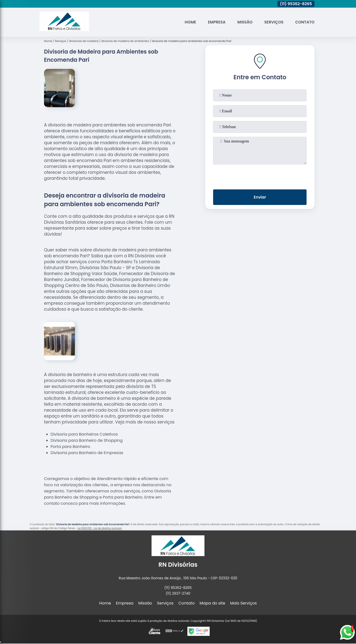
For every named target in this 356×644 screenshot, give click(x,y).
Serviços (273, 22)
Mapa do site (212, 603)
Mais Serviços (244, 603)
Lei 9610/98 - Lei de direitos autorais (100, 528)
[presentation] (260, 176)
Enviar (260, 197)
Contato (305, 22)
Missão (244, 22)
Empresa (215, 22)
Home (189, 22)
